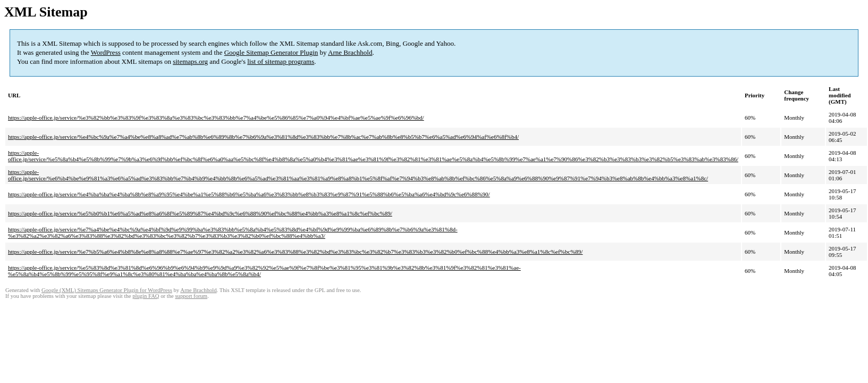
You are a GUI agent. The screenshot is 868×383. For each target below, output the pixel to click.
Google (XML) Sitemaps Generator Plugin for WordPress (107, 290)
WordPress (106, 52)
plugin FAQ (146, 296)
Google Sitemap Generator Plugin (271, 52)
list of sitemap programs (281, 61)
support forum (191, 296)
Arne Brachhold (350, 52)
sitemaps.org (190, 61)
